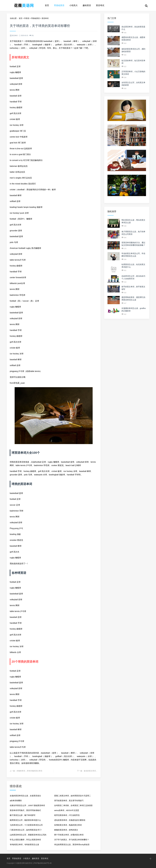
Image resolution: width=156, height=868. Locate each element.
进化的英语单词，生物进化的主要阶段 (70, 820)
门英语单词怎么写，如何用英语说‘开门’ (26, 830)
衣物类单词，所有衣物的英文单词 (29, 771)
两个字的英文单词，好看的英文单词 (69, 835)
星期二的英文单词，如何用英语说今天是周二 (73, 796)
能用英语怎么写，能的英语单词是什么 (25, 820)
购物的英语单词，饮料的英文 (66, 830)
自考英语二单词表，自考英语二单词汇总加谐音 (73, 805)
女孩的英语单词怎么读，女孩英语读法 (25, 796)
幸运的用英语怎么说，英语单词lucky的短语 (72, 844)
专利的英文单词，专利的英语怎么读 (24, 844)
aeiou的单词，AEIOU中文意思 (67, 810)
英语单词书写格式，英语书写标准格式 (25, 810)
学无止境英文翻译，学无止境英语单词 (25, 840)
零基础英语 (59, 5)
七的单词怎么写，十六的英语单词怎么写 (26, 825)
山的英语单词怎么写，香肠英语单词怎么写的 (28, 835)
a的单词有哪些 (16, 801)
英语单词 (45, 18)
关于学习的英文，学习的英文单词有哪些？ (72, 840)
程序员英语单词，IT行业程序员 (67, 815)
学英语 (27, 18)
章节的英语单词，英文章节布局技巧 (69, 801)
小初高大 (73, 5)
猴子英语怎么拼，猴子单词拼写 (23, 815)
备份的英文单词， (91, 771)
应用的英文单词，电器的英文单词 (68, 825)
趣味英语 (87, 5)
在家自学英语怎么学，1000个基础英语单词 (27, 805)
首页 (47, 5)
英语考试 (100, 5)
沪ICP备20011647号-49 (42, 863)
